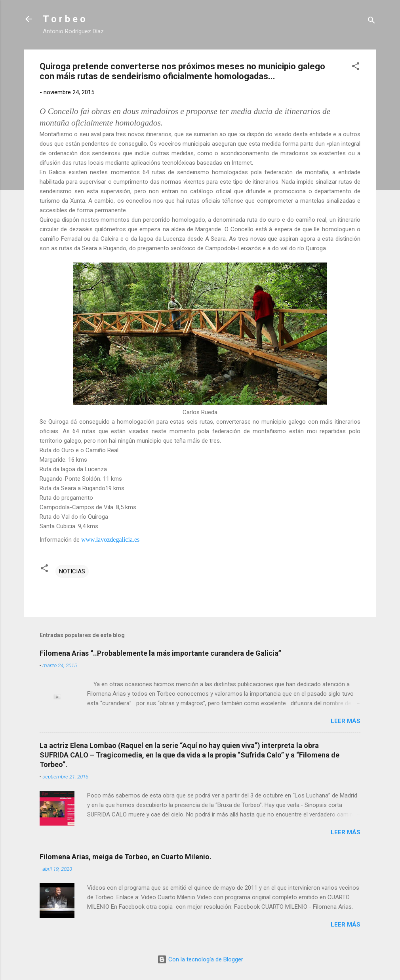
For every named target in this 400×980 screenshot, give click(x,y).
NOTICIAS (72, 571)
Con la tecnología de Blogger (200, 959)
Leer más (346, 721)
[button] (356, 68)
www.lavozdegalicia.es (110, 539)
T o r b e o (64, 19)
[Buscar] (371, 22)
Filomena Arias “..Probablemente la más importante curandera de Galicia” (160, 653)
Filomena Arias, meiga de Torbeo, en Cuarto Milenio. (126, 857)
